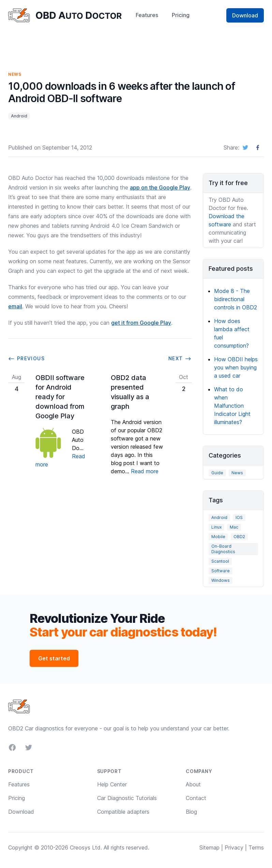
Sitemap (209, 848)
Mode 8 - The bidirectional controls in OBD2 (236, 299)
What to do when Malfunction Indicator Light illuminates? (232, 406)
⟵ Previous (26, 358)
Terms (256, 848)
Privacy (234, 848)
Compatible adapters (123, 812)
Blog (191, 812)
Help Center (112, 784)
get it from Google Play (141, 323)
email (15, 306)
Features (147, 15)
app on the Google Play (160, 187)
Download (245, 15)
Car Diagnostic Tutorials (127, 798)
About (193, 784)
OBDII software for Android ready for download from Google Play (60, 397)
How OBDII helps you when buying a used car (236, 367)
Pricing (181, 15)
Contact (196, 798)
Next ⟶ (180, 358)
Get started (54, 658)
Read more (145, 471)
